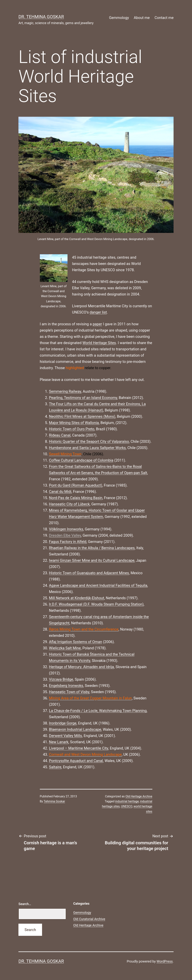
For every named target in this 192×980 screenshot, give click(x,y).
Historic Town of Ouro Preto (72, 429)
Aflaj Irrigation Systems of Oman (76, 642)
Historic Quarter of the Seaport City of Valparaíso (89, 441)
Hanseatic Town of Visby (69, 692)
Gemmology (119, 18)
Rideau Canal (60, 435)
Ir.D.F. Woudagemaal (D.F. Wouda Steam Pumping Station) (96, 604)
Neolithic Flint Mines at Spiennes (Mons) (82, 416)
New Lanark (59, 742)
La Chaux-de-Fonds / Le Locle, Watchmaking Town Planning (98, 711)
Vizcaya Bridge (61, 679)
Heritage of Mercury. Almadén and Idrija (82, 667)
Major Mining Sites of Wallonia (74, 423)
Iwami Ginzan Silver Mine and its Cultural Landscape (92, 560)
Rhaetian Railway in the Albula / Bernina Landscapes (92, 548)
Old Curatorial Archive (89, 919)
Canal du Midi (60, 492)
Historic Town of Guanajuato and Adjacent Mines (89, 573)
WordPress (165, 961)
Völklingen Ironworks (66, 529)
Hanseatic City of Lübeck (69, 504)
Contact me (164, 18)
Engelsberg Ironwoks (66, 686)
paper (97, 324)
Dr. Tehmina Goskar (41, 17)
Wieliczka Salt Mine (65, 648)
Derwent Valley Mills (66, 736)
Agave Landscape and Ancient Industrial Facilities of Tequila (98, 585)
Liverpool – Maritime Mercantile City (79, 748)
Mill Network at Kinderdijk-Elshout (77, 598)
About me (142, 18)
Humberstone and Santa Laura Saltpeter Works (87, 448)
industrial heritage (127, 801)
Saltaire (55, 767)
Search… (25, 904)
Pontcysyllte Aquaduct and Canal (76, 761)
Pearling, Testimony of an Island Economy (83, 398)
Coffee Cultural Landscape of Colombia (81, 460)
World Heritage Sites (99, 343)
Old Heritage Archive (139, 796)
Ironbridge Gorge (63, 723)
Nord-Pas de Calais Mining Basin (76, 498)
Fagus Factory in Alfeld (68, 542)
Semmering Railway (65, 391)
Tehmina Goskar (54, 801)
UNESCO (127, 806)
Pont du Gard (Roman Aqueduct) (76, 485)
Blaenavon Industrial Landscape (75, 729)
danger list (98, 312)
